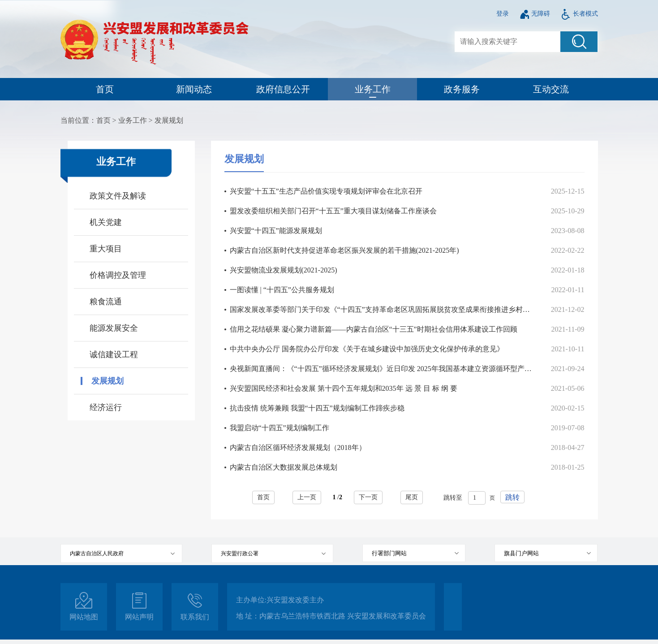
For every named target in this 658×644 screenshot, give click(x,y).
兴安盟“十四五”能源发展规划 (276, 231)
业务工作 (373, 89)
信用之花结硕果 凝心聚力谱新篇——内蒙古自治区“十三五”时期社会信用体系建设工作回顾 (374, 329)
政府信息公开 (283, 89)
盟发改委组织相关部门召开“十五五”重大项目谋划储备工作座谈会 (333, 211)
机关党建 (106, 222)
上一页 (307, 497)
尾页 (412, 497)
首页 (105, 89)
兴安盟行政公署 (240, 553)
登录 (503, 14)
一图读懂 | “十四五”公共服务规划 (282, 290)
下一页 (368, 497)
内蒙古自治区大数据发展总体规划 (284, 467)
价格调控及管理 (118, 275)
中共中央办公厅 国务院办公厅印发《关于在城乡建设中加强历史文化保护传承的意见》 (367, 349)
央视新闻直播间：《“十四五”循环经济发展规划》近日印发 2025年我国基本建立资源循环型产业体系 (381, 369)
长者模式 (579, 14)
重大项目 (106, 249)
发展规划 (169, 120)
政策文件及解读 (118, 196)
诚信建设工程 (114, 354)
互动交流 (551, 89)
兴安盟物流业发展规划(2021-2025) (284, 270)
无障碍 (535, 14)
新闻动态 (194, 89)
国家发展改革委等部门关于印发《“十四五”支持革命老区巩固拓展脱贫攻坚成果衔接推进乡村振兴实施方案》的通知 (381, 309)
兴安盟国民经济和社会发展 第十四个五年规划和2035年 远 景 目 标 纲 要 (344, 388)
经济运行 (106, 407)
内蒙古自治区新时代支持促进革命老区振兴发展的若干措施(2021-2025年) (344, 250)
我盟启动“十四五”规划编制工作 (280, 428)
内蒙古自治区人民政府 (97, 553)
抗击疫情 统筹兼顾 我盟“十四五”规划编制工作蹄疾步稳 (317, 408)
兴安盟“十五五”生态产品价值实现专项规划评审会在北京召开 (326, 191)
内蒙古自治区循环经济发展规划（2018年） (298, 447)
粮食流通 (106, 302)
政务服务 (462, 89)
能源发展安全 (114, 328)
